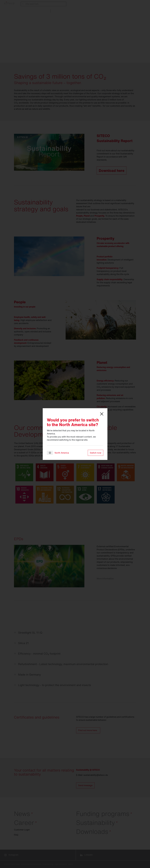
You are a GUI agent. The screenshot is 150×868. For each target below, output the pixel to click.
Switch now (96, 453)
